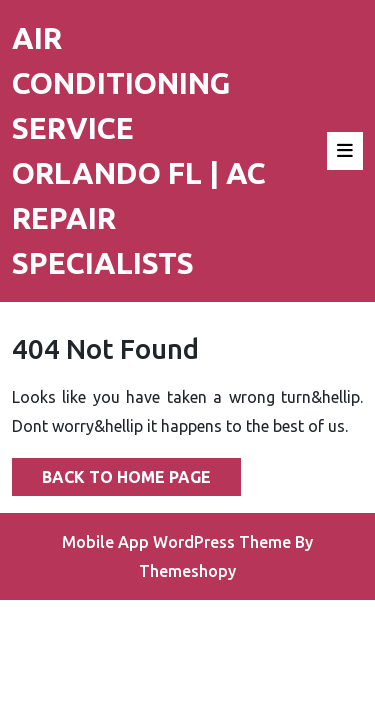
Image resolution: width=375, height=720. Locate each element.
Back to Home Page (111, 472)
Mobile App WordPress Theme (176, 542)
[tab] (345, 151)
